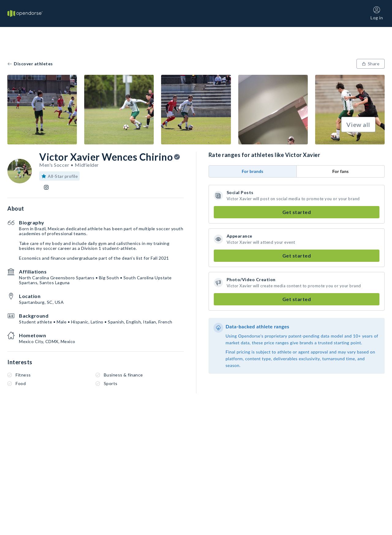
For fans (341, 171)
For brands (253, 171)
